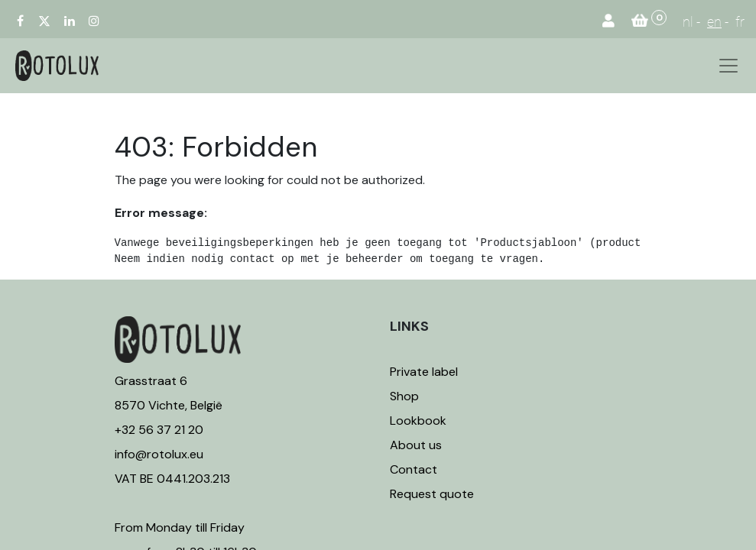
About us (416, 445)
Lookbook (418, 421)
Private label (425, 372)
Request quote (432, 494)
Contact (414, 469)
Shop (404, 396)
